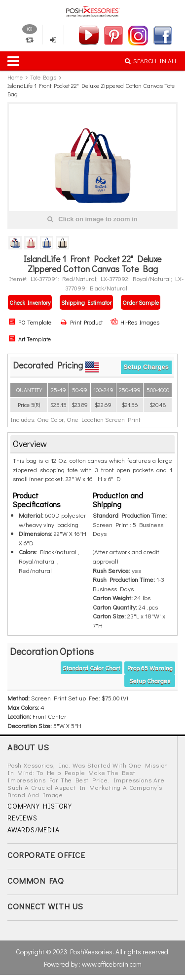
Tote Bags (43, 77)
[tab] (92, 444)
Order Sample (141, 302)
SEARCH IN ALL (151, 61)
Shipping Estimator (86, 302)
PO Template (30, 322)
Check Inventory (30, 302)
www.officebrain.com (112, 964)
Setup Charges (146, 367)
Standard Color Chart (92, 668)
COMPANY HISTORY (40, 806)
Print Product (82, 322)
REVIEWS (22, 818)
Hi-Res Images (135, 322)
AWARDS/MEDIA (34, 830)
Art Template (30, 339)
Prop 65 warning (150, 668)
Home (15, 77)
